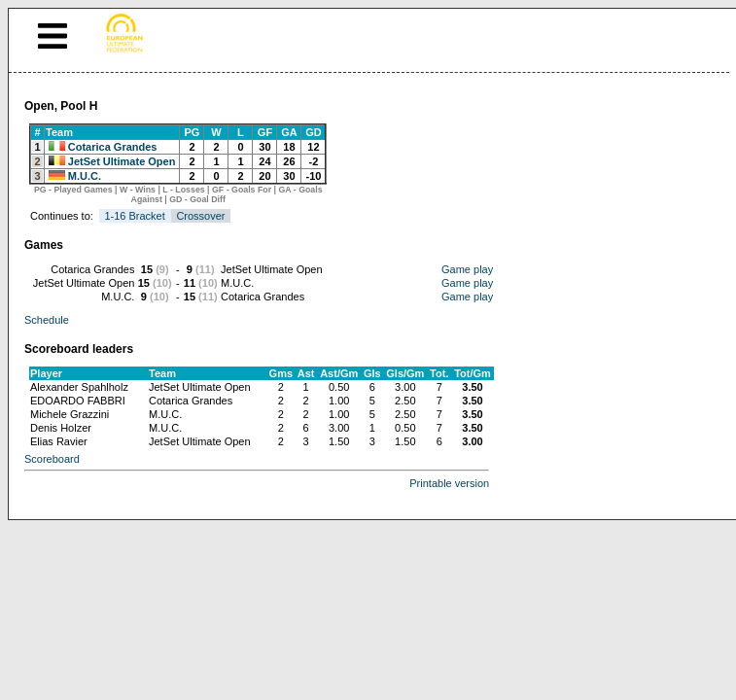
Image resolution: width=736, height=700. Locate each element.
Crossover (200, 216)
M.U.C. (85, 176)
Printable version (449, 483)
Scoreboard (52, 459)
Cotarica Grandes (113, 147)
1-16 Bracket (134, 216)
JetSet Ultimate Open (122, 161)
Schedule (47, 320)
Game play (467, 269)
